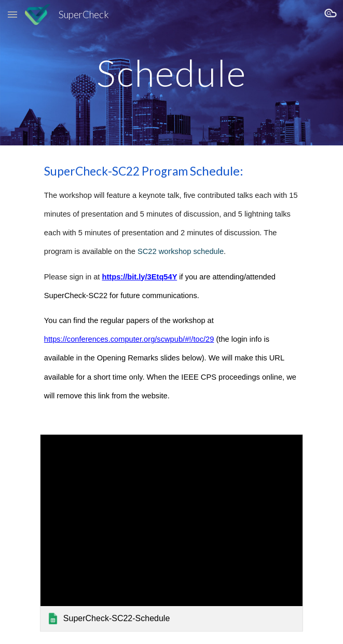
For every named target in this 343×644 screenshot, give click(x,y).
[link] (171, 533)
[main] (171, 73)
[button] (12, 14)
